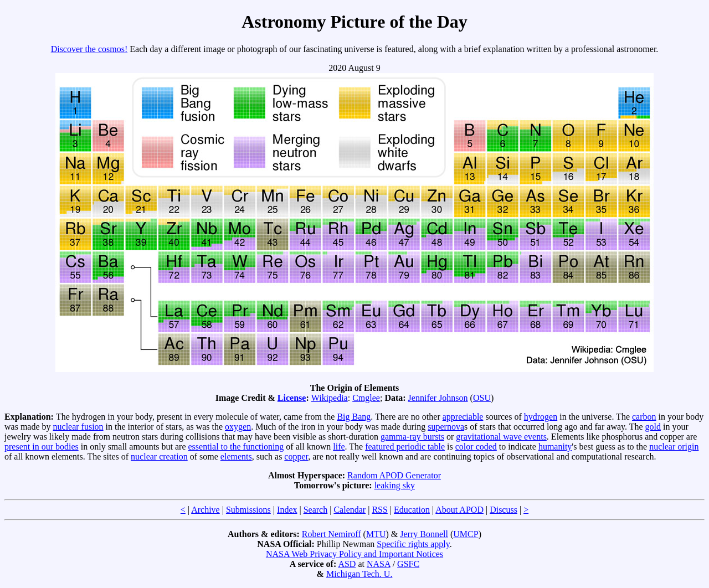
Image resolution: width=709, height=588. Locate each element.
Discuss (504, 510)
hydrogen (541, 417)
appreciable (463, 417)
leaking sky (395, 485)
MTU (376, 534)
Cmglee (366, 398)
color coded (476, 447)
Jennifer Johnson (438, 398)
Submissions (248, 510)
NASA (379, 564)
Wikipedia (330, 398)
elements (236, 457)
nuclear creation (159, 457)
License (292, 398)
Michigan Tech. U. (359, 574)
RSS (379, 510)
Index (287, 510)
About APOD (459, 510)
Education (412, 510)
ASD (347, 564)
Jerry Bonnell (424, 534)
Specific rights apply (413, 544)
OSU (482, 398)
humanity (555, 447)
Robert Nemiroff (332, 534)
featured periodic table (405, 447)
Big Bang (354, 417)
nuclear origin (674, 447)
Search (316, 510)
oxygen (238, 427)
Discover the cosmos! (89, 49)
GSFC (408, 564)
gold (653, 427)
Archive (205, 510)
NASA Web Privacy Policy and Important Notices (354, 554)
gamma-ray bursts (412, 437)
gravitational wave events (501, 437)
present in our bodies (42, 447)
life (339, 447)
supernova (446, 427)
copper (296, 457)
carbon (644, 417)
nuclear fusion (78, 427)
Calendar (350, 510)
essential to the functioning (236, 447)
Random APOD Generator (394, 475)
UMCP (466, 534)
